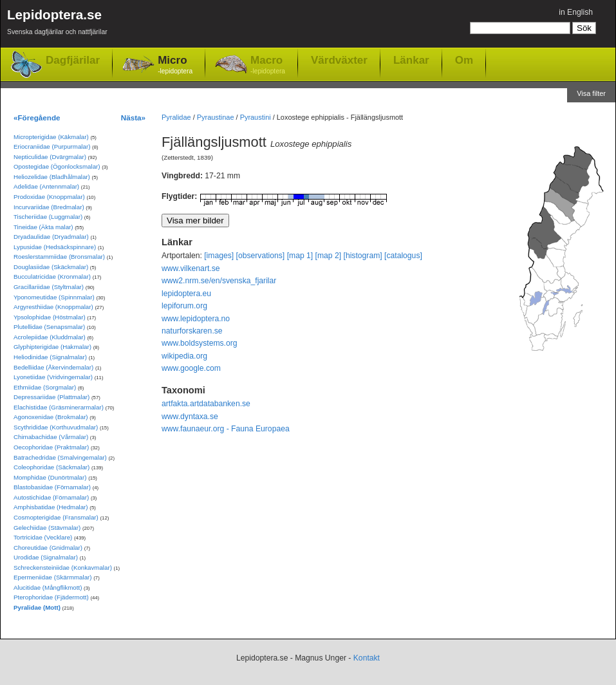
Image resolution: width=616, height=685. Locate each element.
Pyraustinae (216, 117)
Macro (268, 65)
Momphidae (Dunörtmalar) (50, 477)
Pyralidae (176, 117)
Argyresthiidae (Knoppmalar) (53, 307)
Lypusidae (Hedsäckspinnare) (55, 247)
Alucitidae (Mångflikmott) (48, 587)
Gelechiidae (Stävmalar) (47, 528)
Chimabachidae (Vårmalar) (51, 437)
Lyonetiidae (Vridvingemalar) (53, 377)
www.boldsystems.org (200, 343)
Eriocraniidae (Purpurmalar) (52, 146)
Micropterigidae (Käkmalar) (51, 137)
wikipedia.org (184, 356)
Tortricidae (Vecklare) (43, 537)
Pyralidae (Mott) (37, 607)
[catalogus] (403, 256)
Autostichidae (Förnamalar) (51, 497)
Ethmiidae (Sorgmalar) (45, 387)
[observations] (261, 256)
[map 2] (329, 256)
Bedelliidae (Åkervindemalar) (53, 367)
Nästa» (133, 117)
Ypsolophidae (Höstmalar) (50, 317)
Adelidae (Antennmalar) (46, 186)
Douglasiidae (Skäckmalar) (51, 267)
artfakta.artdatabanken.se (206, 404)
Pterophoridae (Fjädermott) (51, 597)
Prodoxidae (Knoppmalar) (49, 197)
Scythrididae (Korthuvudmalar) (56, 427)
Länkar (411, 60)
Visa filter (591, 93)
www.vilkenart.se (191, 268)
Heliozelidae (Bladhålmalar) (52, 177)
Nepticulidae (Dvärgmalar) (50, 157)
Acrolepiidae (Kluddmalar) (50, 337)
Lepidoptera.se (57, 24)
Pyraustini (256, 117)
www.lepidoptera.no (196, 319)
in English (576, 12)
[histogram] (363, 256)
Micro (175, 65)
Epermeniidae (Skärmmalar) (53, 577)
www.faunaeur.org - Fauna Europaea (226, 429)
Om (464, 60)
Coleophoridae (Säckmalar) (51, 467)
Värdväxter (339, 60)
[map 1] (300, 256)
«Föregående (37, 117)
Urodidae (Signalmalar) (46, 557)
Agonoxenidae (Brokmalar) (51, 417)
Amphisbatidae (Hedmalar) (51, 507)
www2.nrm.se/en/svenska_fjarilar (219, 281)
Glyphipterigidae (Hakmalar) (52, 347)
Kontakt (367, 658)
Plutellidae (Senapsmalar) (49, 327)
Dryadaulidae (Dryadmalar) (51, 237)
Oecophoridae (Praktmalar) (51, 447)
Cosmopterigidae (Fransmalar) (56, 517)
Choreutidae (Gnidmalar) (48, 548)
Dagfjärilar (73, 60)
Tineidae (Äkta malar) (43, 227)
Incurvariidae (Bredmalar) (49, 207)
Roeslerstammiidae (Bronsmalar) (59, 257)
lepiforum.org (184, 306)
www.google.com (191, 368)
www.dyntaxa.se (190, 417)
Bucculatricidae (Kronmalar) (52, 277)
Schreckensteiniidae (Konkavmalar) (63, 568)
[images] (219, 256)
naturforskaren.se (192, 331)
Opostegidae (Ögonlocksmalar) (57, 166)
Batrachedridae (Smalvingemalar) (60, 457)
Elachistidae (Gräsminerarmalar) (59, 407)
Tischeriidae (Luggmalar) (48, 217)
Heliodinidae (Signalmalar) (50, 357)
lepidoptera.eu (186, 294)
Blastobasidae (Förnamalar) (52, 487)
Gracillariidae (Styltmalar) (49, 287)
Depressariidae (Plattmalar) (51, 397)
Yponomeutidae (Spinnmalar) (54, 297)
